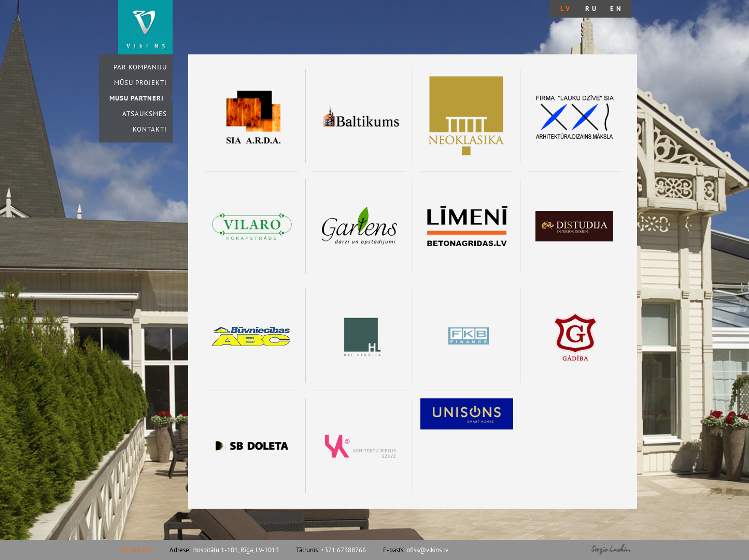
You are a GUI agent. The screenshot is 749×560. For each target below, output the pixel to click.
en (617, 9)
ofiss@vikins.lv (427, 550)
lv (566, 9)
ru (592, 9)
